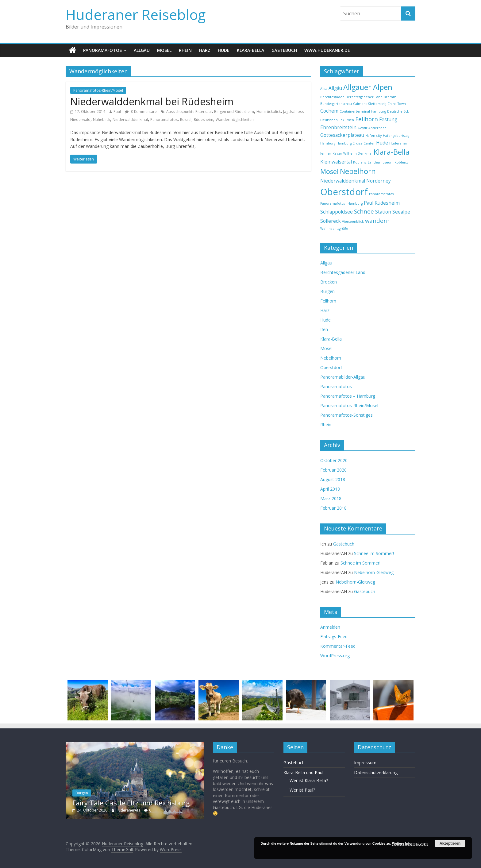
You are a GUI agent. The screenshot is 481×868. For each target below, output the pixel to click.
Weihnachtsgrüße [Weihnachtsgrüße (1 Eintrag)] (334, 229)
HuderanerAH (128, 810)
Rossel (186, 120)
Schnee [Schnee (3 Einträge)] (364, 211)
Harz (205, 50)
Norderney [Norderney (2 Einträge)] (379, 181)
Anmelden (330, 627)
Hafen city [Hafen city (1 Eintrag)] (373, 136)
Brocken (329, 282)
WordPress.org (335, 656)
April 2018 (330, 489)
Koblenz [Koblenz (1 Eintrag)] (360, 162)
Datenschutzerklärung (376, 772)
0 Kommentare (141, 112)
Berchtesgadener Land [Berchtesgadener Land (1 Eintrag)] (364, 97)
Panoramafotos (102, 50)
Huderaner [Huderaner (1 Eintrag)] (398, 143)
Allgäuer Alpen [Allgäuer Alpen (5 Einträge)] (368, 87)
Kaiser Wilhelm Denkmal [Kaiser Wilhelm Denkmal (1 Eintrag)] (352, 153)
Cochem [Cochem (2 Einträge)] (329, 111)
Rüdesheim (204, 120)
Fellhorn (328, 301)
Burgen (327, 291)
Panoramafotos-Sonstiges (346, 415)
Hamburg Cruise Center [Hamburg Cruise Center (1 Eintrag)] (356, 143)
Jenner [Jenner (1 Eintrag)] (326, 153)
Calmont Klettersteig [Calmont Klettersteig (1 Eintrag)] (370, 104)
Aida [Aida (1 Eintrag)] (324, 89)
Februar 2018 (333, 508)
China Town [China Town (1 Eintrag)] (397, 104)
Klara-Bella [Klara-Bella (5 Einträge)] (392, 152)
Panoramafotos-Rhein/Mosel (98, 90)
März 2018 (331, 498)
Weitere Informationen (410, 843)
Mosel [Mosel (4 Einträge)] (329, 171)
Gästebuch (284, 50)
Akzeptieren (450, 843)
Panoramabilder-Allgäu (343, 377)
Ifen (324, 329)
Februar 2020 (333, 470)
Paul (117, 112)
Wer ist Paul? (302, 790)
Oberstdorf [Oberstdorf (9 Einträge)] (344, 192)
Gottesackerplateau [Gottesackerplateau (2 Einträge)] (342, 135)
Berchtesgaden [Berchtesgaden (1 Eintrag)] (332, 97)
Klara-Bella (250, 50)
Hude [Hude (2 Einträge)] (382, 143)
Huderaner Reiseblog (136, 14)
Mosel (164, 50)
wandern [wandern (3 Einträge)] (377, 220)
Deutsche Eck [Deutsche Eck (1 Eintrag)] (398, 111)
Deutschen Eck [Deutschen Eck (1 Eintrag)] (332, 120)
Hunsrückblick (269, 112)
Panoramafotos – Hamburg (348, 396)
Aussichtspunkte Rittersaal (189, 112)
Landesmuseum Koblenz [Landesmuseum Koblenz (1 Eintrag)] (388, 162)
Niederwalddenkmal (130, 120)
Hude (224, 50)
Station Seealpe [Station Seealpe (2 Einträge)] (393, 212)
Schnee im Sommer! (374, 553)
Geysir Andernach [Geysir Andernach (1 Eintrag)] (372, 128)
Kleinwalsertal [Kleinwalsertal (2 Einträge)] (336, 162)
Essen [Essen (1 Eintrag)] (350, 120)
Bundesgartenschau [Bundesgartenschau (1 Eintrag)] (336, 104)
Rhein (185, 50)
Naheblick (102, 120)
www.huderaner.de (327, 50)
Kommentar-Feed (338, 646)
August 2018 (333, 479)
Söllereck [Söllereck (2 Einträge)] (331, 221)
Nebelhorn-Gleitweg (374, 572)
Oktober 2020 (334, 460)
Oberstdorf (331, 367)
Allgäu (142, 50)
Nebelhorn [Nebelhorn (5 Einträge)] (358, 171)
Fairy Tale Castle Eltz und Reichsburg (131, 803)
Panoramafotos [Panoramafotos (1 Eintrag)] (381, 194)
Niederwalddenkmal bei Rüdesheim (152, 101)
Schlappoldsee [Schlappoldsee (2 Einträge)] (337, 212)
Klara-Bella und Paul (303, 772)
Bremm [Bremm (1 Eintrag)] (390, 97)
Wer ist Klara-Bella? (309, 780)
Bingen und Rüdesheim (234, 112)
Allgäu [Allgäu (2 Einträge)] (335, 88)
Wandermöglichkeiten (235, 120)
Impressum (365, 763)
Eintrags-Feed (334, 637)
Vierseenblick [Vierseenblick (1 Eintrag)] (353, 222)
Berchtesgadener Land (343, 272)
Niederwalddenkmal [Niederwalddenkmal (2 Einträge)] (343, 181)
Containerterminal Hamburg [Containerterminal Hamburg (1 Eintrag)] (363, 111)
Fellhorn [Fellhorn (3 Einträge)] (367, 119)
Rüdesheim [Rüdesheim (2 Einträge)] (387, 203)
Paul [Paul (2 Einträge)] (369, 203)
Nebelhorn (331, 358)
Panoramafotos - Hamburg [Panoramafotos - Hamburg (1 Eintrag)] (341, 203)
